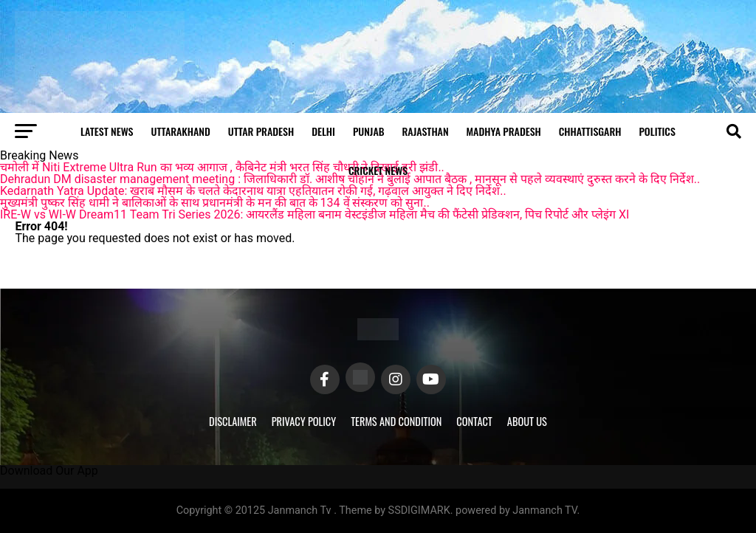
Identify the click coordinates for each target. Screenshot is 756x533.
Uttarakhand (181, 131)
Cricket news (378, 170)
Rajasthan (426, 131)
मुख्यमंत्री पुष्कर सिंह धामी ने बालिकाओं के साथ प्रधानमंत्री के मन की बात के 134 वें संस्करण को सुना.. (215, 203)
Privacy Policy (304, 421)
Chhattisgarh (590, 131)
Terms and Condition (396, 421)
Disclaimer (233, 421)
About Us (527, 421)
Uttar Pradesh (261, 131)
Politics (657, 131)
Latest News (107, 131)
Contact (474, 421)
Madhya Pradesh (504, 131)
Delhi (323, 131)
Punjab (369, 131)
